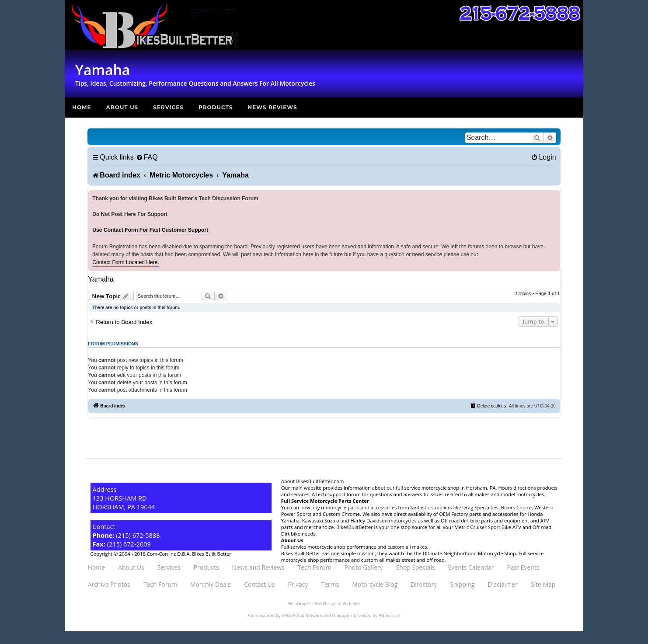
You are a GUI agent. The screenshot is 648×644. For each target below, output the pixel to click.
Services (168, 107)
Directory (424, 584)
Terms (330, 584)
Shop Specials (416, 567)
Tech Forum (315, 567)
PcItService (389, 615)
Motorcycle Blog (375, 584)
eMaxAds (291, 615)
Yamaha (101, 279)
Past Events (523, 567)
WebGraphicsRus (305, 604)
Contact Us (260, 584)
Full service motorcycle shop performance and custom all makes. (355, 547)
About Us (122, 107)
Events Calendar (471, 567)
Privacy (298, 584)
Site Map (543, 584)
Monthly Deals (211, 584)
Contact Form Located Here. (126, 262)
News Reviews (272, 107)
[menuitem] (147, 157)
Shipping (462, 584)
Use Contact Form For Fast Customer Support (150, 230)
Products (216, 107)
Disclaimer (503, 584)
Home (82, 107)
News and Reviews (258, 567)
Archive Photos (109, 584)
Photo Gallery (364, 567)
